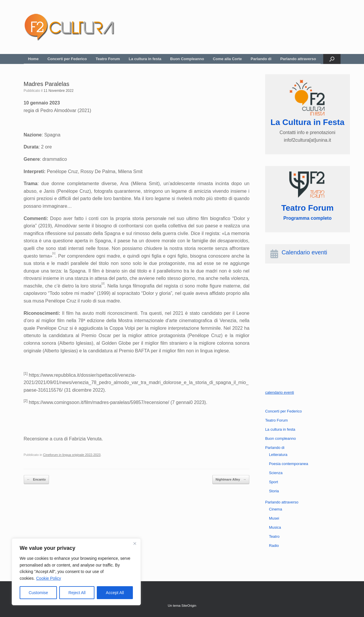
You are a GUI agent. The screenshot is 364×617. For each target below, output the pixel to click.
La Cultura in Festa (307, 122)
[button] (332, 59)
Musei (274, 518)
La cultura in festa (145, 59)
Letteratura (278, 455)
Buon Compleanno (187, 59)
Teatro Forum (108, 59)
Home (33, 59)
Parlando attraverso (298, 59)
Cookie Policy (49, 578)
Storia (274, 491)
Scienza (276, 473)
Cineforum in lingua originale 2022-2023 (72, 455)
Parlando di (261, 59)
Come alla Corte (227, 59)
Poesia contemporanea (289, 464)
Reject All (77, 593)
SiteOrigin (189, 606)
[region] (76, 572)
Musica (275, 527)
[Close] (135, 543)
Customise (38, 593)
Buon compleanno (281, 438)
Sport (274, 482)
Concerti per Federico (67, 59)
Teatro (274, 536)
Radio (274, 546)
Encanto (36, 480)
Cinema (276, 509)
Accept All (115, 593)
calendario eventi (280, 392)
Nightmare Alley (231, 480)
